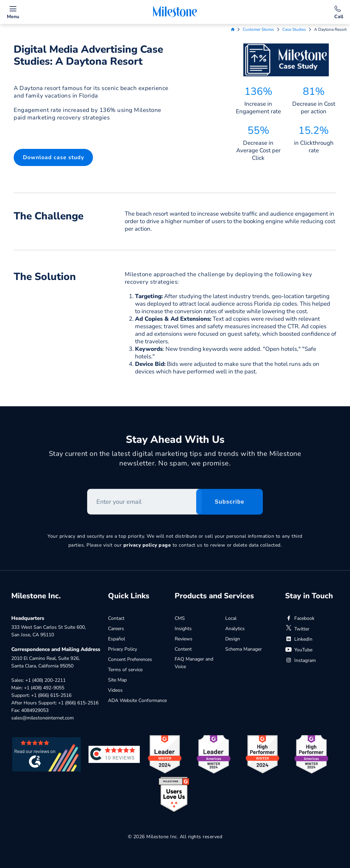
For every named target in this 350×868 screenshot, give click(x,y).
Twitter (297, 629)
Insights (183, 629)
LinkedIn (299, 639)
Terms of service (125, 670)
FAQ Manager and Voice (194, 663)
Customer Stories (258, 29)
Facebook (300, 618)
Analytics (235, 629)
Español (117, 639)
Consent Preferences (130, 659)
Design (233, 639)
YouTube (299, 650)
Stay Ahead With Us (175, 443)
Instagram (300, 660)
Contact (116, 618)
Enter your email (87, 492)
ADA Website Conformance (137, 700)
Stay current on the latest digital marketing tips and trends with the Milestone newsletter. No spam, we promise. (175, 462)
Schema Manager (244, 649)
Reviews (184, 639)
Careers (116, 629)
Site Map (117, 680)
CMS (180, 618)
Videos (115, 690)
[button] (53, 157)
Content (183, 649)
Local (231, 618)
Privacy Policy (123, 649)
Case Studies (294, 29)
